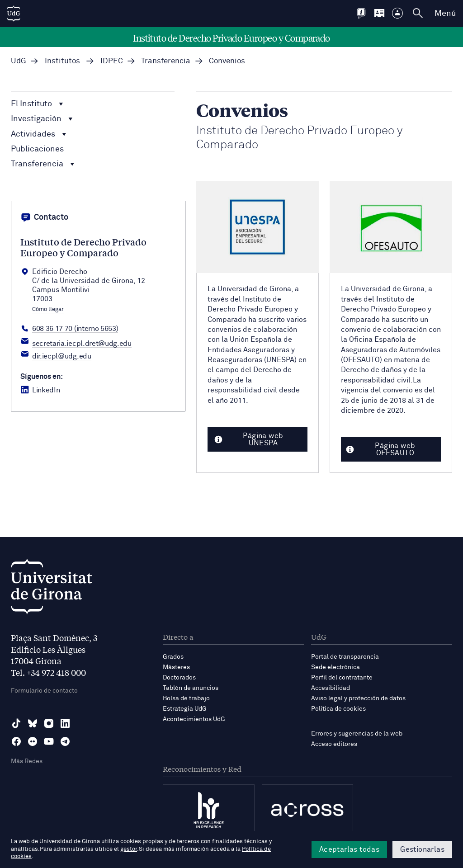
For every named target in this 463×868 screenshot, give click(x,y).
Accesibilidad (331, 688)
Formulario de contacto (44, 691)
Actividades (39, 134)
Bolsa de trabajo (186, 698)
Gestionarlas (422, 849)
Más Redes (27, 761)
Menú (445, 14)
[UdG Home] (14, 14)
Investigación (42, 119)
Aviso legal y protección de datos (358, 698)
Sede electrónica (335, 667)
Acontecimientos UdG (194, 719)
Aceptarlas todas (349, 849)
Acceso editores (334, 744)
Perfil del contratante (342, 678)
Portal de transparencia (345, 657)
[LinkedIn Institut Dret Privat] (40, 390)
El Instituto (37, 104)
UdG (19, 61)
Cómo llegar (48, 310)
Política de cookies (338, 709)
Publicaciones (37, 149)
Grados (173, 657)
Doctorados (179, 678)
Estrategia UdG (185, 709)
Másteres (176, 667)
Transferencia (43, 164)
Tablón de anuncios (191, 688)
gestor (129, 849)
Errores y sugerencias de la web (357, 734)
